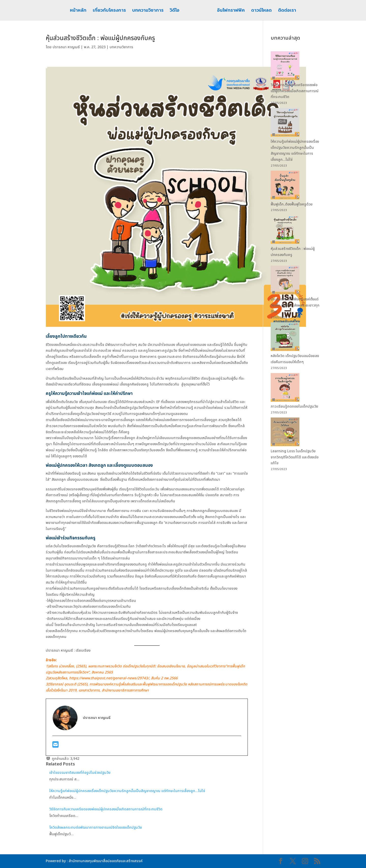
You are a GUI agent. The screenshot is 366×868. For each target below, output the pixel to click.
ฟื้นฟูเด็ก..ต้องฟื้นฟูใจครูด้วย (292, 204)
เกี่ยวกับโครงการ (111, 11)
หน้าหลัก (80, 11)
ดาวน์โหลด (260, 11)
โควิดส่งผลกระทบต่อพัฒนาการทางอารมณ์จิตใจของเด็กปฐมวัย (96, 827)
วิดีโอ (176, 11)
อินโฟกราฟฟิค (229, 11)
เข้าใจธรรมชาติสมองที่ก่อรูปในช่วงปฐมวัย (80, 773)
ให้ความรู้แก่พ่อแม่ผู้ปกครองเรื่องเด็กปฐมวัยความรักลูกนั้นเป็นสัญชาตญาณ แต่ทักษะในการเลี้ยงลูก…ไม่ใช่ (127, 791)
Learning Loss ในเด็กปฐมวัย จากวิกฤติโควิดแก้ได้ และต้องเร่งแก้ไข (295, 457)
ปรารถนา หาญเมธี (66, 47)
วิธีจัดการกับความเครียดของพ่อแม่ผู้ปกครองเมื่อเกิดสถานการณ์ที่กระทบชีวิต (106, 809)
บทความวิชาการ (149, 11)
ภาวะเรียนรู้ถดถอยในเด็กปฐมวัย (295, 406)
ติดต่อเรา (286, 11)
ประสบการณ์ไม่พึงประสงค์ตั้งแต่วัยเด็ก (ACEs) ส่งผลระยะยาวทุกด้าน (295, 305)
